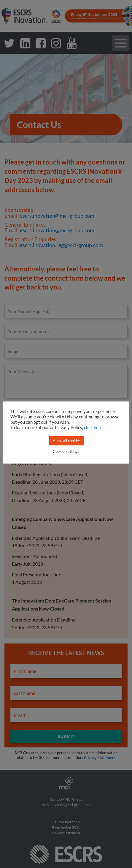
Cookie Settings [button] (66, 451)
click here (93, 427)
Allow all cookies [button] (67, 441)
